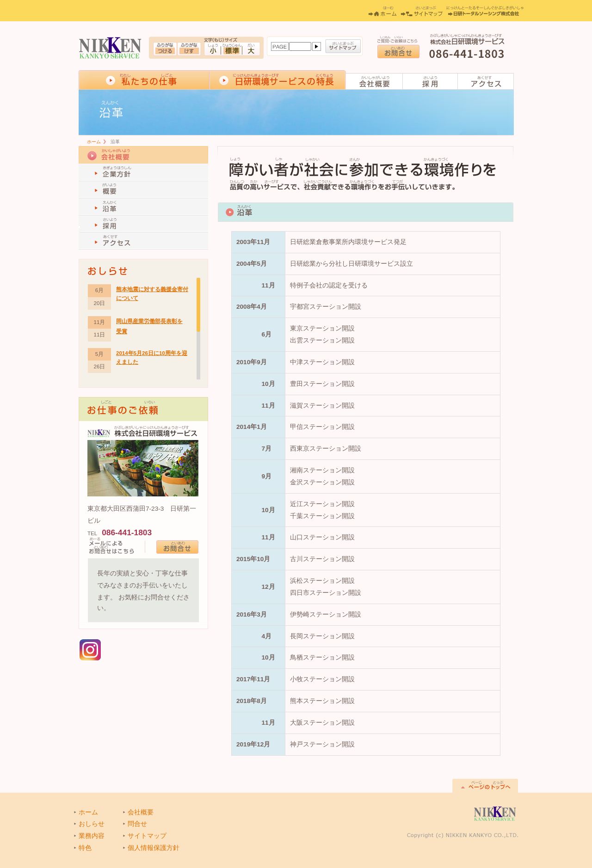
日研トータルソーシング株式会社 (485, 11)
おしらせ (92, 824)
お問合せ (398, 52)
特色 (85, 848)
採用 (430, 81)
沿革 (143, 207)
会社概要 (374, 81)
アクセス (486, 81)
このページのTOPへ (485, 786)
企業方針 (143, 173)
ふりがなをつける (165, 49)
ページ (280, 46)
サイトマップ (343, 46)
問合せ (137, 824)
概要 (143, 190)
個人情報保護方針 (154, 848)
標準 (232, 49)
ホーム (382, 11)
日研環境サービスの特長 (278, 80)
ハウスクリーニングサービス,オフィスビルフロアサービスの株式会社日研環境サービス (110, 48)
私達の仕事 (144, 80)
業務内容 (92, 836)
